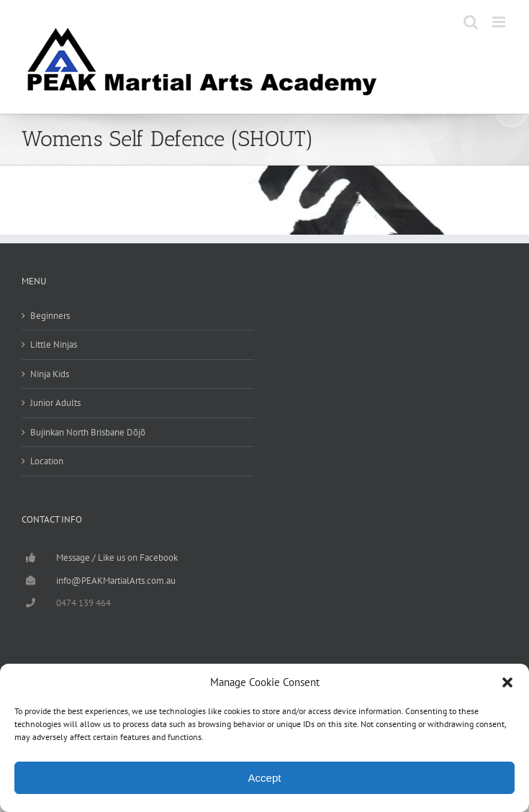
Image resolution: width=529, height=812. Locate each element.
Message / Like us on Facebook (117, 558)
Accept (265, 778)
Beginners (50, 316)
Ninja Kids (50, 374)
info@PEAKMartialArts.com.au (116, 581)
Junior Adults (55, 403)
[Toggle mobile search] (471, 22)
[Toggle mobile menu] (500, 22)
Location (47, 461)
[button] (507, 682)
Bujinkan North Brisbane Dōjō (88, 432)
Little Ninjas (54, 344)
